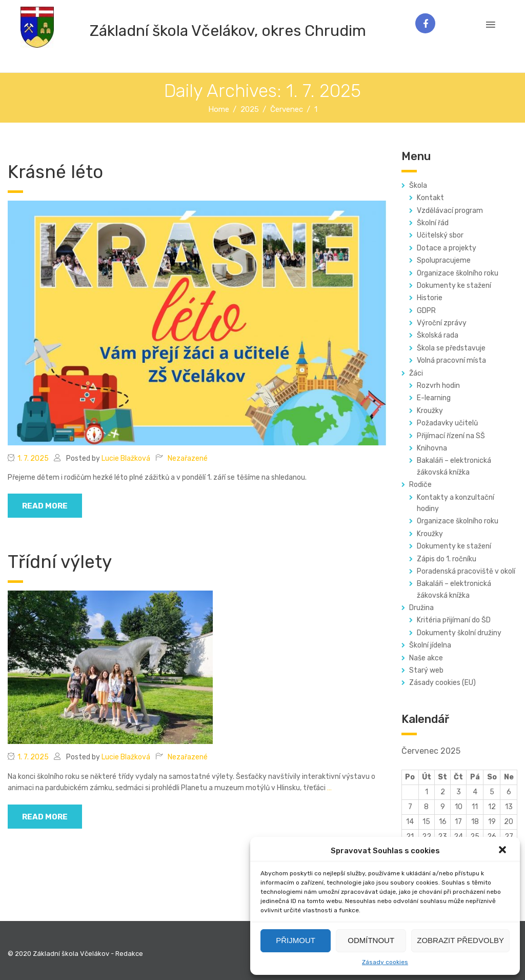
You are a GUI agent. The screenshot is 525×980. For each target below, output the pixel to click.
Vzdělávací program (450, 211)
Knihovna (432, 448)
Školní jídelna (430, 645)
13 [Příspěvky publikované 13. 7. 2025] (509, 807)
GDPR (426, 311)
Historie (430, 298)
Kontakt (430, 198)
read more (45, 506)
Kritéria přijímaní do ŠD (454, 620)
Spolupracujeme (444, 260)
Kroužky (430, 411)
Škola (418, 185)
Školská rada (438, 335)
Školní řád (433, 223)
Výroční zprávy (442, 323)
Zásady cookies (385, 962)
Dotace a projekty (447, 248)
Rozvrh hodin (438, 386)
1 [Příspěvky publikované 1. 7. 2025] (427, 792)
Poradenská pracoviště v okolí (466, 571)
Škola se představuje (451, 348)
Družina (421, 608)
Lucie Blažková (126, 458)
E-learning (434, 398)
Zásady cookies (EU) (442, 683)
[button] (503, 851)
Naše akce (426, 658)
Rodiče (420, 485)
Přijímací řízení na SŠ (451, 436)
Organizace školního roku (458, 273)
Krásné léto (55, 172)
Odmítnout (371, 940)
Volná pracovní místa (451, 360)
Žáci (416, 373)
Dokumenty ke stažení (454, 286)
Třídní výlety (60, 562)
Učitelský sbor (440, 235)
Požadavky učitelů (447, 423)
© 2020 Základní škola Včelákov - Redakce (75, 954)
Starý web (426, 670)
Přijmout (296, 940)
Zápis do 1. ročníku (447, 559)
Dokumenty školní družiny (459, 633)
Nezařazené (188, 458)
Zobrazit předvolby (460, 940)
